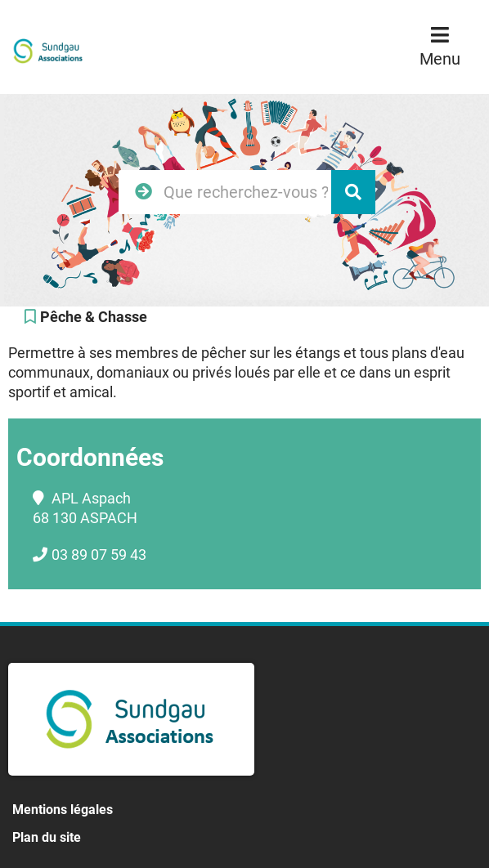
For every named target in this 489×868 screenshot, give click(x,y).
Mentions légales (63, 810)
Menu (440, 59)
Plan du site (47, 837)
